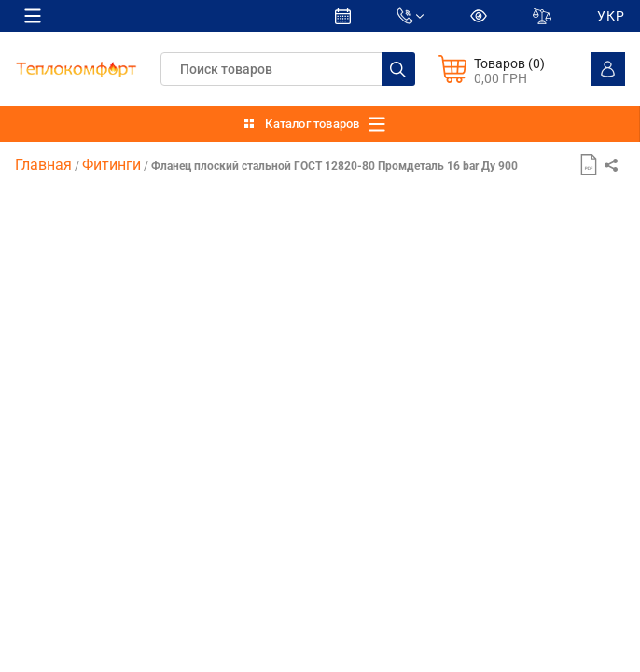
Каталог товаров (312, 124)
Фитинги (111, 165)
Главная (43, 165)
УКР (611, 16)
